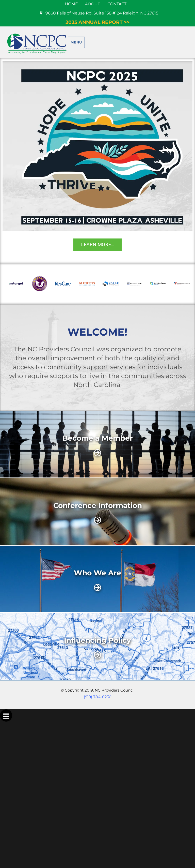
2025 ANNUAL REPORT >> (97, 22)
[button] (8, 284)
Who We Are (97, 573)
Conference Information (98, 505)
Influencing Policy (97, 640)
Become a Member (98, 438)
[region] (97, 161)
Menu (76, 42)
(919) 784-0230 (98, 697)
